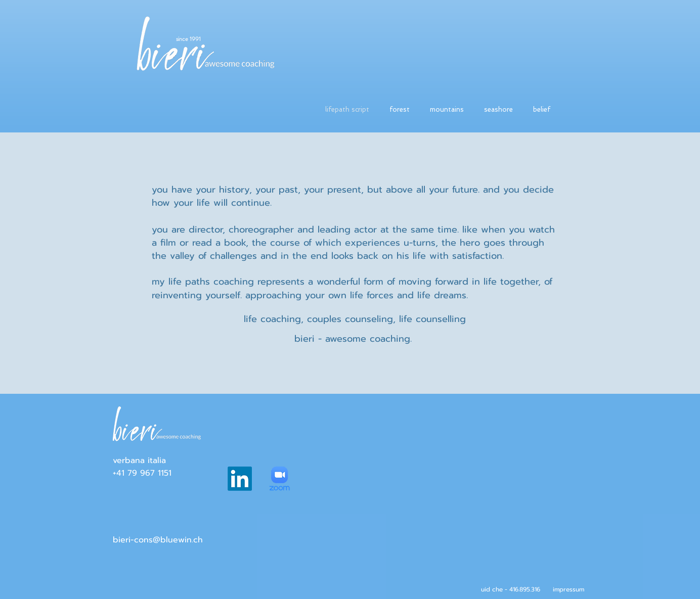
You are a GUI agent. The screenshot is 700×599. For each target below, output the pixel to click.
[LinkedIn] (240, 479)
